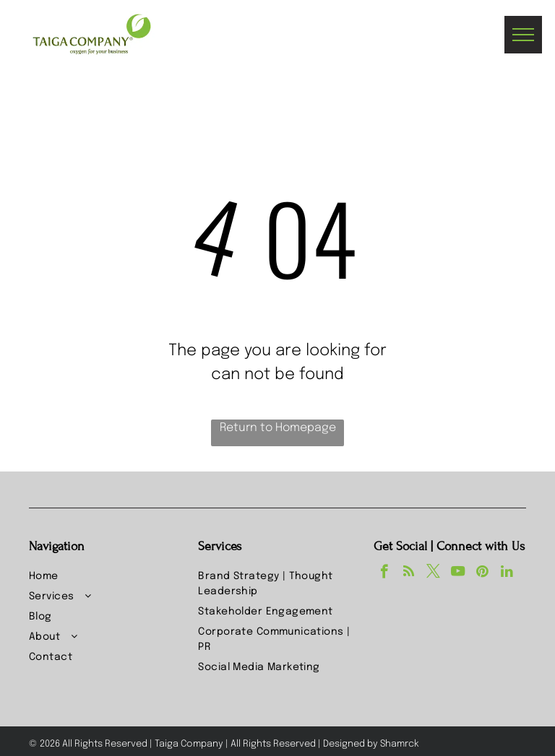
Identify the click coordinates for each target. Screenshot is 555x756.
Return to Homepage (278, 428)
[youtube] (458, 573)
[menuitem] (108, 577)
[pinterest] (482, 573)
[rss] (409, 573)
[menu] (523, 35)
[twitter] (433, 573)
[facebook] (384, 573)
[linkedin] (507, 573)
